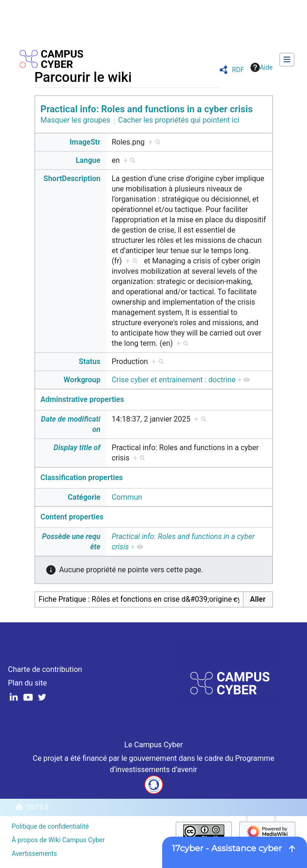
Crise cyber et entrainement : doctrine (174, 380)
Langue (88, 160)
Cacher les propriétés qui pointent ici (179, 120)
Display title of (77, 448)
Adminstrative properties (82, 399)
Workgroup (82, 380)
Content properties (72, 517)
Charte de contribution (45, 669)
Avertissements (34, 853)
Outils (38, 807)
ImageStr (85, 142)
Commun (127, 497)
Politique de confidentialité (50, 826)
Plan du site (27, 683)
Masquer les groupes (75, 120)
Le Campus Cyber (153, 745)
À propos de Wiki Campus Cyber (58, 840)
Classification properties (82, 478)
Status (89, 361)
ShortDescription (72, 179)
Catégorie (84, 497)
